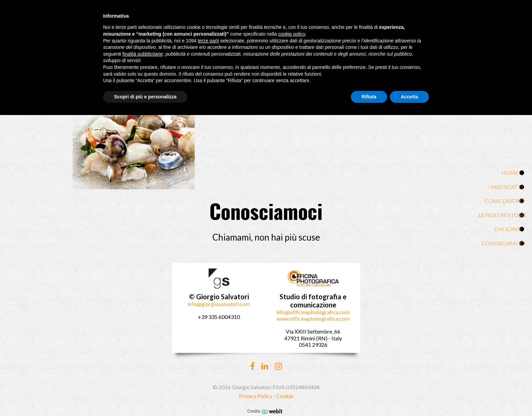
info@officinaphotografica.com (313, 312)
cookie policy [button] (292, 34)
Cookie (285, 396)
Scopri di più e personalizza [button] (145, 97)
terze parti (208, 41)
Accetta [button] (409, 97)
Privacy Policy (255, 396)
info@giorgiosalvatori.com (219, 304)
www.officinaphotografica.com (313, 318)
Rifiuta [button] (369, 97)
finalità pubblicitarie (143, 54)
